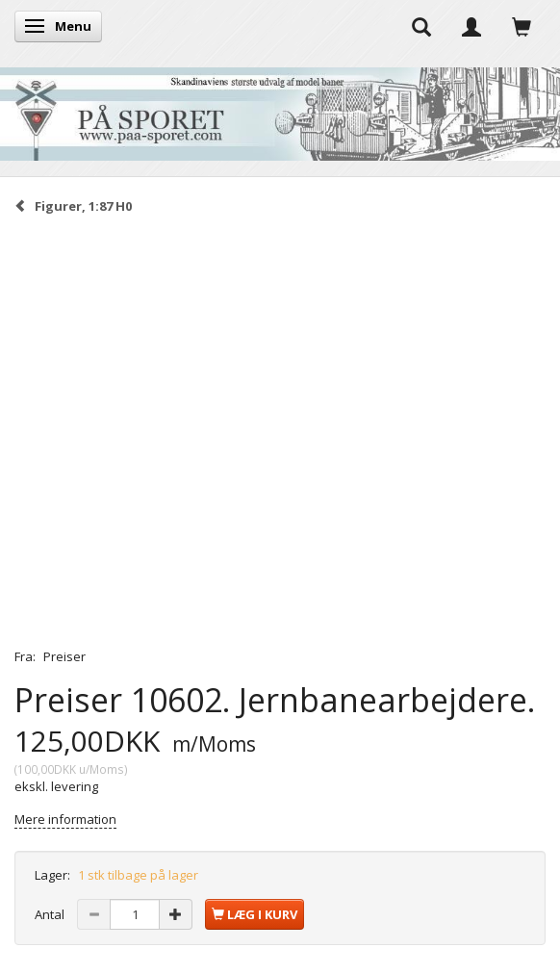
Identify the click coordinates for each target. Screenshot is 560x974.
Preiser (64, 656)
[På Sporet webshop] (280, 109)
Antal (51, 914)
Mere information (65, 819)
